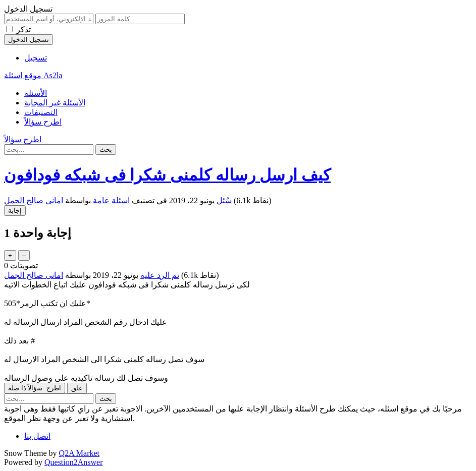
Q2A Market (79, 453)
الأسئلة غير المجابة (55, 103)
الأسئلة (36, 93)
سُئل (224, 200)
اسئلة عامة (111, 200)
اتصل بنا (37, 436)
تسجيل (36, 58)
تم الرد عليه (160, 275)
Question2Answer (74, 462)
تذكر (23, 30)
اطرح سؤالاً (43, 122)
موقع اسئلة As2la (33, 75)
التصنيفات (41, 112)
